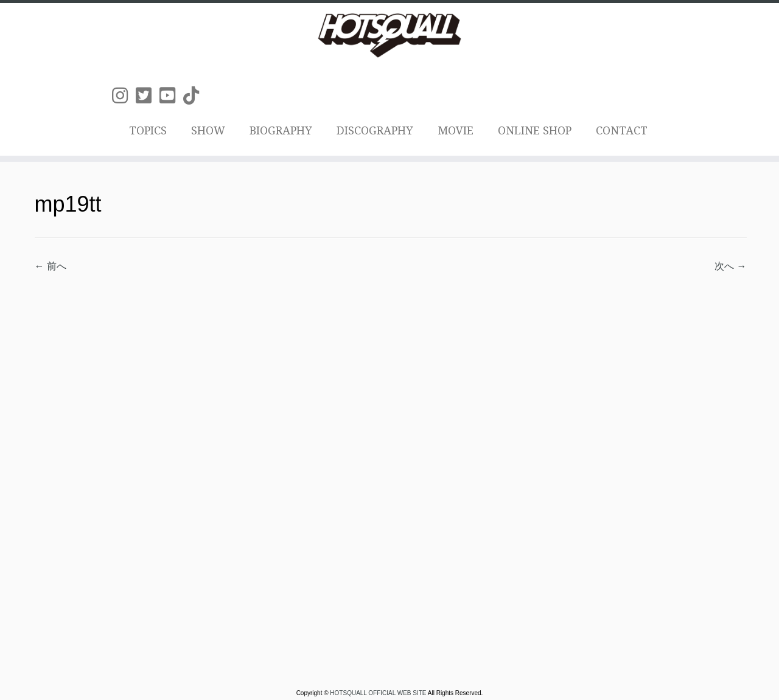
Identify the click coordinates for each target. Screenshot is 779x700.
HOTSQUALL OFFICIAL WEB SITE (379, 694)
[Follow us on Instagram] (124, 96)
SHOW (208, 130)
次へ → (730, 267)
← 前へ (51, 267)
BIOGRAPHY (281, 130)
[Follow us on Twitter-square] (148, 96)
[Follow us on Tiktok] (195, 96)
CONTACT (622, 130)
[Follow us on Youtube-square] (171, 96)
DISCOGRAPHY (375, 130)
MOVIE (456, 130)
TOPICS (148, 130)
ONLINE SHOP (535, 130)
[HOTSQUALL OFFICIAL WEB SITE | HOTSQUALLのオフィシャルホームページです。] (389, 35)
